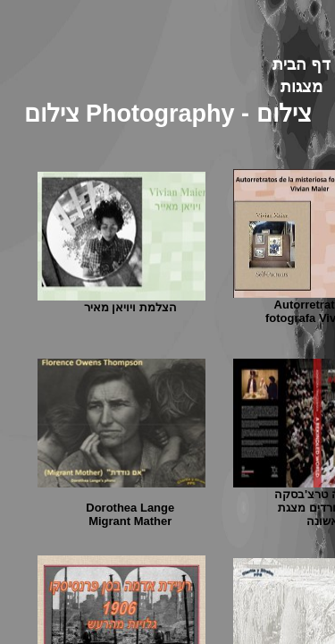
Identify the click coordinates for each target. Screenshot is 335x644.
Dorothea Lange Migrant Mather (130, 514)
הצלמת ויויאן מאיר (130, 307)
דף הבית (301, 64)
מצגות (301, 87)
